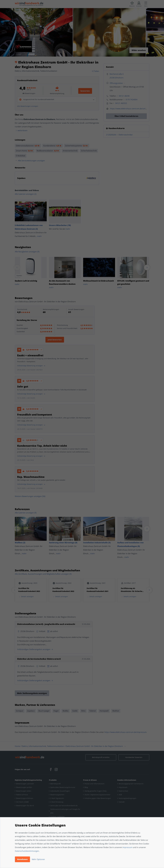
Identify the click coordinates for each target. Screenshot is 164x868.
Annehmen (22, 859)
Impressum (127, 847)
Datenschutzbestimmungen (27, 851)
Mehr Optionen (38, 859)
